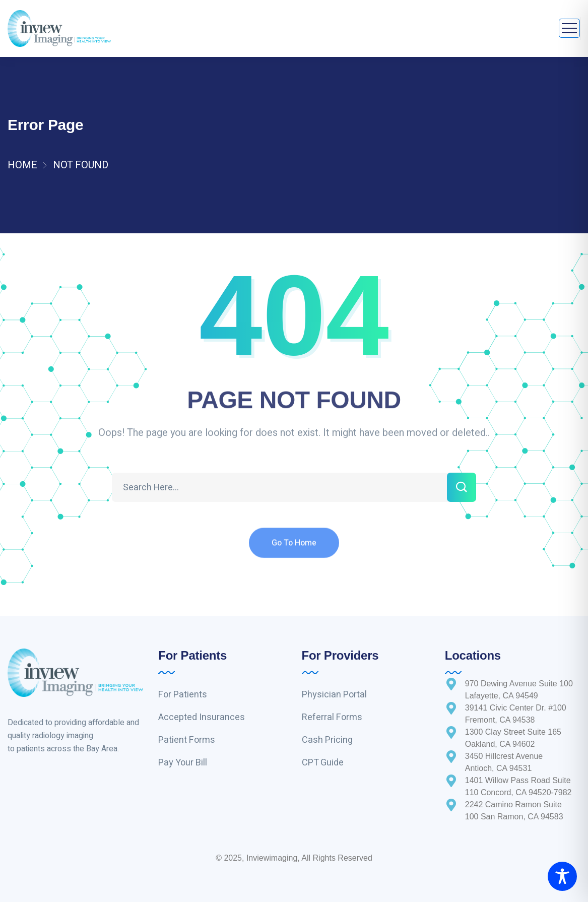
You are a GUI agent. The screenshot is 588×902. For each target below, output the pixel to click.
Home (22, 165)
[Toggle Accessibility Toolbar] (562, 876)
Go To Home (294, 550)
